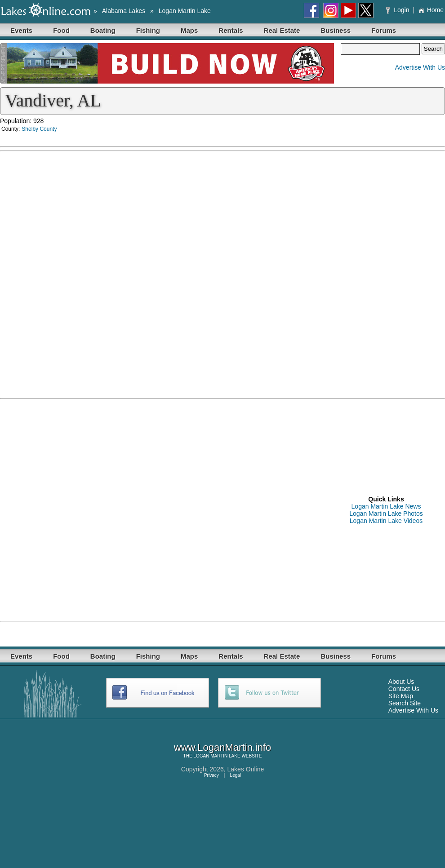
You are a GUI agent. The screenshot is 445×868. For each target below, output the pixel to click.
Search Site (405, 703)
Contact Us (404, 689)
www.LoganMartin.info (222, 747)
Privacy (211, 775)
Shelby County (39, 129)
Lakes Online (246, 769)
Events (21, 30)
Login (398, 10)
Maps (189, 30)
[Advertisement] (104, 509)
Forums (384, 30)
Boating (103, 30)
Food (61, 30)
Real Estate (282, 30)
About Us (401, 682)
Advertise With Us (420, 67)
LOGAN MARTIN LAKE (217, 756)
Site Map (401, 696)
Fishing (148, 30)
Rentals (231, 30)
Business (336, 30)
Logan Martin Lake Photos (386, 514)
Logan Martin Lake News (386, 506)
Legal (236, 775)
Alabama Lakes (124, 11)
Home (431, 10)
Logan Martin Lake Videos (386, 521)
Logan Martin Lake (185, 11)
